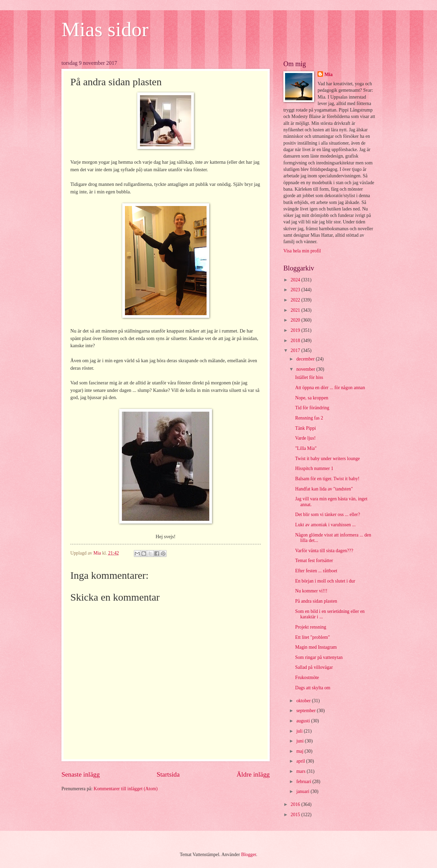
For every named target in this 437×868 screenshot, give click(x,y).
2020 (296, 320)
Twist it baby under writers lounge (327, 459)
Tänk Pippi (305, 428)
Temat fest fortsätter (314, 561)
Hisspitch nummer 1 (314, 468)
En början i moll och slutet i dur (325, 581)
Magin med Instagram (316, 647)
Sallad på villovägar (314, 667)
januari (304, 791)
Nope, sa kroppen (312, 398)
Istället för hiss (309, 377)
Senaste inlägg (81, 774)
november (306, 369)
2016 (296, 804)
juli (300, 731)
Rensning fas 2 (309, 418)
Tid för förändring (312, 408)
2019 (296, 330)
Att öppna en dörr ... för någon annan (330, 388)
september (307, 711)
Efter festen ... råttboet (316, 571)
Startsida (168, 774)
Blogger (249, 855)
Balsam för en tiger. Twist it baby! (327, 479)
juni (301, 741)
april (301, 761)
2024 (296, 280)
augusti (304, 721)
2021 (296, 310)
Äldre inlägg (253, 774)
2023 (296, 290)
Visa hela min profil (302, 251)
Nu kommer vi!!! (311, 591)
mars (301, 771)
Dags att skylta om (313, 688)
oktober (304, 701)
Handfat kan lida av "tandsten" (324, 489)
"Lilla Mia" (306, 448)
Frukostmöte (307, 678)
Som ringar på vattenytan (319, 657)
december (306, 359)
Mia (328, 75)
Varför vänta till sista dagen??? (324, 551)
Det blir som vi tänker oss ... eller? (327, 514)
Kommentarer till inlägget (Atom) (125, 789)
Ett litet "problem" (312, 637)
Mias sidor (105, 29)
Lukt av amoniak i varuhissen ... (325, 525)
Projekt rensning (311, 627)
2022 (296, 300)
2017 (296, 350)
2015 (296, 815)
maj (300, 751)
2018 (296, 341)
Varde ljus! (305, 438)
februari (304, 782)
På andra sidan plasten (316, 601)
